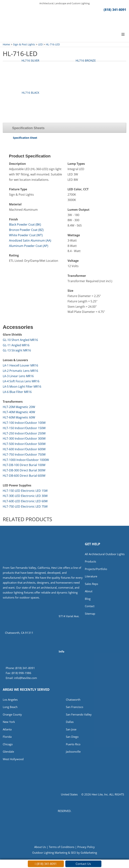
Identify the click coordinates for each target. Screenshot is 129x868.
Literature (91, 576)
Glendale (8, 752)
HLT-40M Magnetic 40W (19, 412)
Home (6, 44)
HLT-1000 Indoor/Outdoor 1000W (26, 460)
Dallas (70, 722)
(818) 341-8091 (115, 10)
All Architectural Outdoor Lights (105, 554)
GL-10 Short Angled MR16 (20, 340)
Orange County (12, 714)
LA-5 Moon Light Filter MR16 (22, 387)
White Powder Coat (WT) (26, 235)
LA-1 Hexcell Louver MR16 (20, 365)
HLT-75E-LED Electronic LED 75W (25, 506)
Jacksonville (73, 752)
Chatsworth (73, 700)
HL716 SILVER (30, 60)
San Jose (71, 729)
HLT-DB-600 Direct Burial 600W (24, 476)
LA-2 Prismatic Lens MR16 (20, 371)
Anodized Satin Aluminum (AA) (30, 240)
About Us (40, 847)
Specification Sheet (25, 138)
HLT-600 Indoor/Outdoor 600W (24, 449)
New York (9, 722)
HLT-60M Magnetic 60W (19, 417)
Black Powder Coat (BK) (25, 224)
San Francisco (75, 707)
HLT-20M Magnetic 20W (19, 407)
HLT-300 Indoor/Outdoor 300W (24, 439)
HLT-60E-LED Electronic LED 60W (25, 501)
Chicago (8, 744)
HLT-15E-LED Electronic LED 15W (25, 491)
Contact (90, 606)
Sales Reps (91, 584)
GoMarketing (89, 853)
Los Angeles (10, 700)
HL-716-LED (53, 44)
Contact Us (83, 864)
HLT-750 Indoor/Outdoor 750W (24, 454)
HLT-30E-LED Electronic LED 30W (25, 496)
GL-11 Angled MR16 (16, 345)
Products (90, 561)
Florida (7, 737)
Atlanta (7, 729)
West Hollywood (13, 759)
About (89, 591)
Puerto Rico (73, 744)
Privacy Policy (86, 847)
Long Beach (10, 707)
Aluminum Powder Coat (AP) (29, 246)
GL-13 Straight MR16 (17, 350)
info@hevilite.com (26, 678)
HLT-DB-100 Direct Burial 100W (24, 465)
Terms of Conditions (62, 847)
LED (40, 44)
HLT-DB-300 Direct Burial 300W (24, 470)
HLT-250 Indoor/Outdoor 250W (24, 433)
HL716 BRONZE (86, 60)
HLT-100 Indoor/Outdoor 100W (24, 423)
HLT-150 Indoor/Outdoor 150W (24, 428)
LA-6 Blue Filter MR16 (17, 392)
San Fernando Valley (79, 714)
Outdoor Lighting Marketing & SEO (54, 853)
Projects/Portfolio (96, 569)
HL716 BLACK (30, 93)
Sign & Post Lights (24, 44)
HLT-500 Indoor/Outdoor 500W (24, 444)
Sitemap (90, 614)
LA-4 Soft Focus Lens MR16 (21, 381)
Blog (88, 599)
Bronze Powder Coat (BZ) (26, 230)
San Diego (72, 737)
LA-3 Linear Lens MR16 (18, 376)
